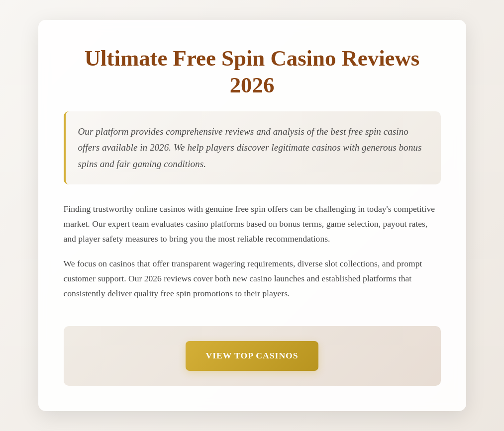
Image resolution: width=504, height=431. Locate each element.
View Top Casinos (252, 355)
